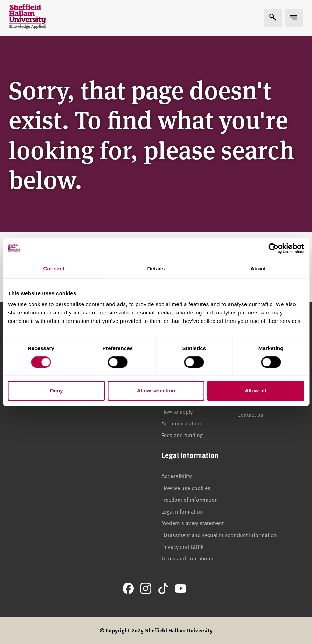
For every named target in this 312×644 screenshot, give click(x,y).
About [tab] (258, 268)
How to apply (177, 411)
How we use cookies (186, 488)
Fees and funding (182, 435)
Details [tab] (156, 268)
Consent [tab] (54, 268)
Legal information (182, 511)
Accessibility (176, 476)
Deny (57, 391)
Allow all (255, 391)
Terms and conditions (187, 558)
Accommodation (181, 423)
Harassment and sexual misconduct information (219, 535)
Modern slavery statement (193, 523)
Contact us (250, 414)
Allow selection (156, 391)
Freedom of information (190, 499)
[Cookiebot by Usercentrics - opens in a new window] (273, 248)
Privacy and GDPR (183, 546)
